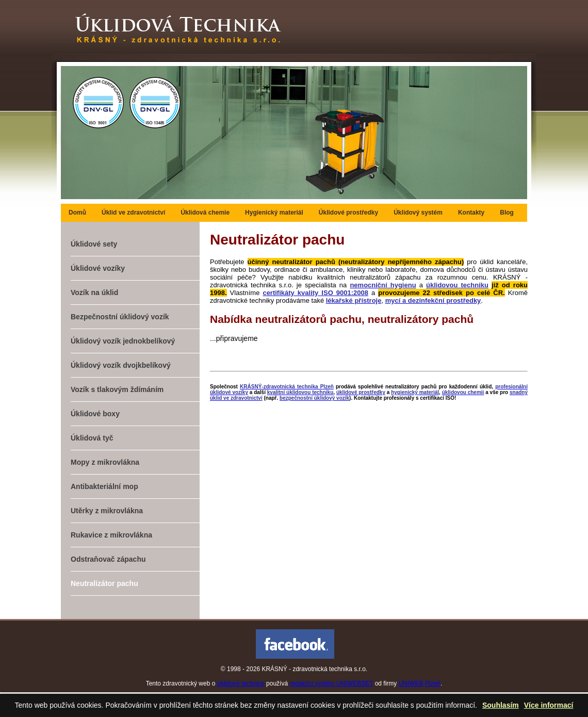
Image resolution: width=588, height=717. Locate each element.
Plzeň (433, 683)
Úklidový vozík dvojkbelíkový (121, 365)
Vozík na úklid (94, 292)
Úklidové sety (94, 244)
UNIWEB (411, 683)
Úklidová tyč (92, 438)
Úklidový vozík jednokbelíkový (123, 341)
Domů (77, 213)
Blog (507, 213)
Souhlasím (501, 705)
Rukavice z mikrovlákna (111, 535)
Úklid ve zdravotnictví (133, 213)
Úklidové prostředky (348, 213)
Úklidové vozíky (98, 268)
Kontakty (471, 213)
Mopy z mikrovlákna (105, 462)
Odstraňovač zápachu (108, 559)
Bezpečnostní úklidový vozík (120, 317)
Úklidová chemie (205, 213)
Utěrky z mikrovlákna (107, 511)
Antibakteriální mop (104, 486)
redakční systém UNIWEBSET (331, 683)
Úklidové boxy (95, 414)
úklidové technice (241, 683)
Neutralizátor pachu (104, 583)
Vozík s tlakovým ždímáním (117, 389)
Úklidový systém (418, 213)
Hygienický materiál (274, 213)
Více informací (549, 705)
